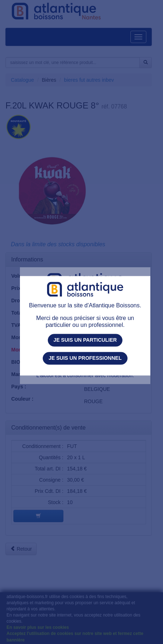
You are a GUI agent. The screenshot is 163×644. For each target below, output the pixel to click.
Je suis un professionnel (85, 358)
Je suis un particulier (85, 340)
